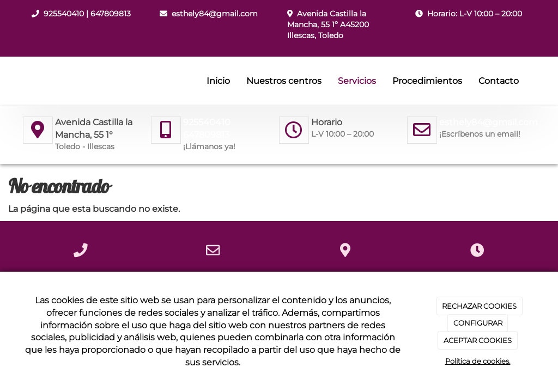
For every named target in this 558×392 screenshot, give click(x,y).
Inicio (218, 81)
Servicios (357, 81)
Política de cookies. (478, 361)
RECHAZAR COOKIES (479, 306)
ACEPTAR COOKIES (478, 340)
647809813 (111, 14)
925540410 (64, 14)
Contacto (499, 81)
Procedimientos (427, 81)
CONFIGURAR (478, 323)
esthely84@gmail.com (215, 14)
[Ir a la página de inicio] (20, 81)
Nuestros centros (284, 81)
